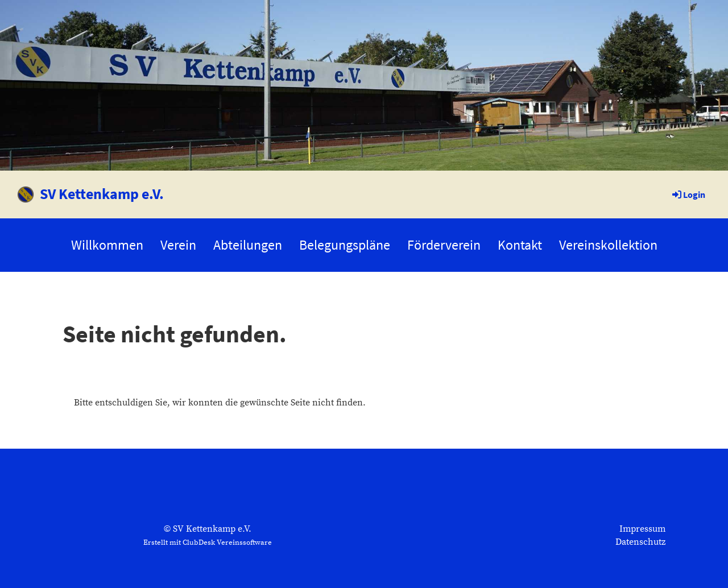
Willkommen (107, 245)
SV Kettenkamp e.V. (102, 194)
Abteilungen (248, 245)
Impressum (642, 529)
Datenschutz (640, 542)
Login (688, 194)
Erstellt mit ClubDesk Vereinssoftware (208, 543)
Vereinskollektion (608, 245)
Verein (178, 245)
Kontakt (520, 245)
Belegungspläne (345, 245)
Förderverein (444, 245)
